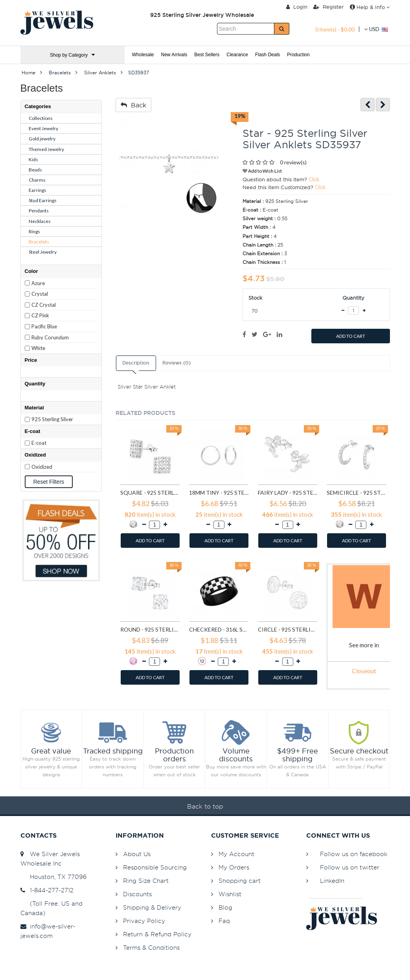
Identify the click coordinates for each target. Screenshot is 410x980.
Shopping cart (240, 881)
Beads (35, 170)
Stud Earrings (43, 200)
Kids (33, 159)
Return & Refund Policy (157, 934)
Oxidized (42, 467)
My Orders (234, 867)
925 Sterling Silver (52, 419)
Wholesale (143, 55)
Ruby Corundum (50, 337)
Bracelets (39, 242)
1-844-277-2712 (47, 890)
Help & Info (370, 7)
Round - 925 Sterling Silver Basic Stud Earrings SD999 (150, 629)
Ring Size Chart (146, 881)
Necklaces (40, 221)
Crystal (40, 294)
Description (136, 363)
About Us (137, 854)
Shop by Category (72, 55)
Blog (225, 907)
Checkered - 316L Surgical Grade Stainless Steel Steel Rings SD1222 (219, 629)
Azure (38, 283)
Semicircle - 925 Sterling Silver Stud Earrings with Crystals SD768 (356, 493)
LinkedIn (332, 881)
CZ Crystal (44, 305)
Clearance (237, 55)
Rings (34, 231)
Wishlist (230, 894)
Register (328, 7)
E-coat (39, 443)
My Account (236, 854)
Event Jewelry (43, 128)
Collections (41, 118)
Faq (224, 921)
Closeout (364, 671)
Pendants (39, 211)
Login (297, 7)
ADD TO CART (351, 336)
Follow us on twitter (350, 867)
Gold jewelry (42, 139)
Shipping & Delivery (152, 907)
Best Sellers (207, 55)
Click (314, 179)
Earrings (38, 190)
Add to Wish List (262, 171)
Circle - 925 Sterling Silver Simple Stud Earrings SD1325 (288, 629)
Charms (37, 180)
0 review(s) (293, 162)
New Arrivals (174, 55)
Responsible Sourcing (155, 867)
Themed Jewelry (46, 149)
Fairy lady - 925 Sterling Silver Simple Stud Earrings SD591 (288, 493)
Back (133, 105)
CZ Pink (40, 315)
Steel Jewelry (43, 252)
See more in (364, 645)
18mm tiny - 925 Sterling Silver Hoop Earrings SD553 (219, 493)
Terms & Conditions (151, 948)
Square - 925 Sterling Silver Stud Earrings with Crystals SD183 (150, 493)
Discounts (137, 894)
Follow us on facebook (354, 854)
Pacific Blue (44, 326)
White (38, 348)
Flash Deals (268, 55)
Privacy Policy (144, 921)
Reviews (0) (177, 363)
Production (298, 55)
